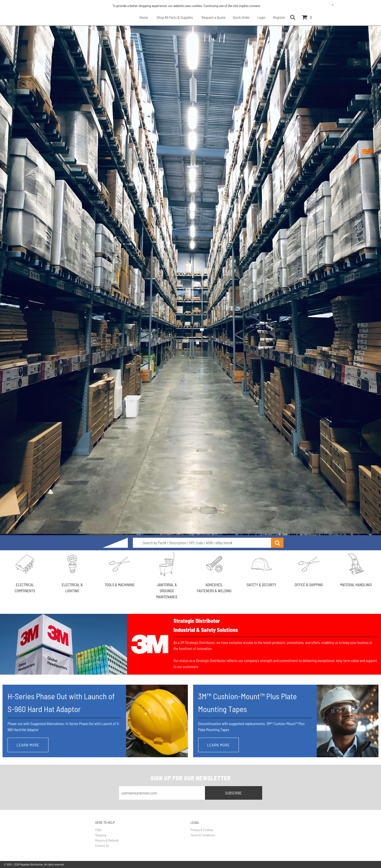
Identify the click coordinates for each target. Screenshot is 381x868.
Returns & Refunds (107, 840)
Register (279, 17)
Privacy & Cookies (202, 830)
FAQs (98, 830)
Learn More (28, 745)
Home (144, 17)
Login (261, 17)
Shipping (101, 835)
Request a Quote (213, 17)
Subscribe (233, 793)
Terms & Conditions (203, 835)
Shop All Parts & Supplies (175, 17)
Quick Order (241, 17)
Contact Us (102, 846)
